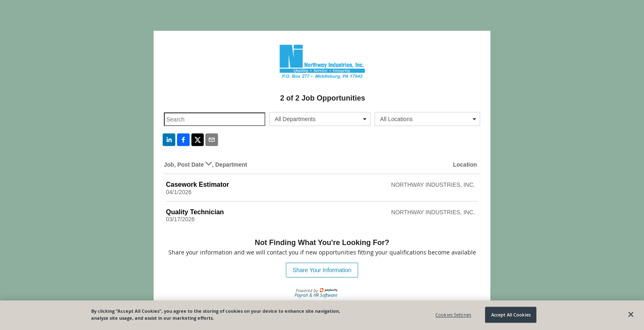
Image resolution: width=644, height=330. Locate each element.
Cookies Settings (453, 315)
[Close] (631, 314)
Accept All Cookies (511, 315)
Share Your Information (322, 270)
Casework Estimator (198, 184)
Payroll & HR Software (316, 295)
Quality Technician (195, 212)
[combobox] (320, 119)
